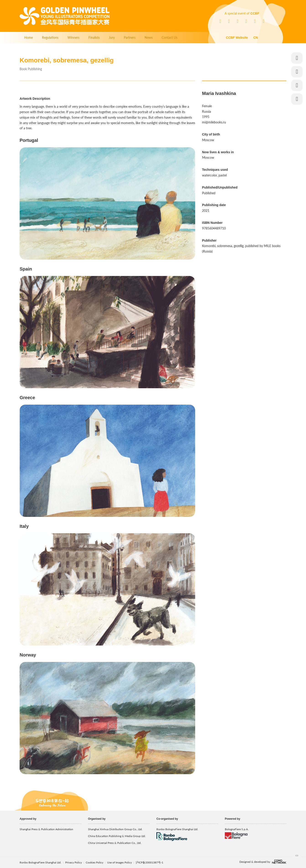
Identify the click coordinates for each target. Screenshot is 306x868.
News (149, 37)
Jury (112, 37)
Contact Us (170, 37)
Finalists (94, 37)
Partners (130, 37)
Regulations (50, 37)
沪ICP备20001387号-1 (149, 862)
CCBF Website (237, 38)
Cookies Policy (95, 862)
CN (256, 38)
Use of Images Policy (120, 862)
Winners (73, 37)
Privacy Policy (74, 862)
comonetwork (279, 862)
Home (29, 37)
